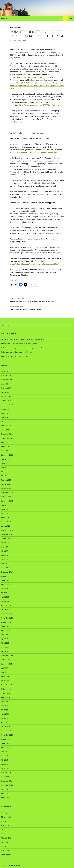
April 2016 (5, 714)
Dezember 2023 (7, 434)
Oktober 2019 (6, 576)
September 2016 (7, 693)
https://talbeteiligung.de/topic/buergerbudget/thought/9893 (34, 152)
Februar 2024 (6, 426)
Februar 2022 (6, 480)
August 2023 (6, 442)
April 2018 (5, 639)
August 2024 (6, 409)
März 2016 (5, 718)
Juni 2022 (5, 467)
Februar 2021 (6, 522)
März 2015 (5, 768)
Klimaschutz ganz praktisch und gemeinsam (37, 308)
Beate (26, 40)
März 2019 (5, 601)
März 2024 (5, 421)
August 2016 (6, 697)
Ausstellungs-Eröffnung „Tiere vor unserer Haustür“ (20, 344)
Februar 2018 (6, 647)
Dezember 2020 (7, 530)
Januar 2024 (6, 430)
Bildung (4, 813)
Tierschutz (5, 850)
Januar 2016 (6, 727)
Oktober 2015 (6, 739)
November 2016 (7, 685)
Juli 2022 (4, 463)
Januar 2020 (6, 568)
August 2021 (6, 505)
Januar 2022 (6, 484)
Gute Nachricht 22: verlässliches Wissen (16, 356)
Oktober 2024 (6, 401)
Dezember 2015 (7, 731)
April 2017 (5, 676)
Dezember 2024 (7, 396)
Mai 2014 (5, 789)
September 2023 (7, 438)
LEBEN (4, 19)
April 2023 (5, 447)
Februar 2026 (6, 375)
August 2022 (6, 459)
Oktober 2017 (6, 660)
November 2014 (7, 785)
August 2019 (6, 584)
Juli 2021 (4, 509)
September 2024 (7, 405)
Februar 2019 (6, 605)
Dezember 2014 (7, 781)
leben (3, 834)
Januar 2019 (6, 610)
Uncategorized (16, 28)
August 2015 (6, 747)
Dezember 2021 (7, 488)
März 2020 (5, 559)
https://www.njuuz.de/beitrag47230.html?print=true (40, 105)
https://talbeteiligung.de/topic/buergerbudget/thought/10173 (35, 264)
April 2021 (5, 518)
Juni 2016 (5, 706)
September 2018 (7, 626)
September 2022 (7, 455)
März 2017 (5, 681)
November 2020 (7, 534)
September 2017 (7, 664)
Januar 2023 (6, 451)
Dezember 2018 (7, 614)
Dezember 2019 (7, 572)
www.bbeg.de (28, 169)
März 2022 (5, 476)
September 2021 (7, 501)
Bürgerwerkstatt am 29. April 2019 (28, 77)
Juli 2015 (4, 752)
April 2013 (5, 798)
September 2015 (7, 743)
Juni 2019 (5, 589)
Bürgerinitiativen (7, 817)
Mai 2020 (5, 551)
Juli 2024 (4, 413)
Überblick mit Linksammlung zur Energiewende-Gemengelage (23, 339)
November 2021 (7, 493)
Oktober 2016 (6, 689)
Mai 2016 (5, 710)
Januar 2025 (6, 392)
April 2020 (5, 555)
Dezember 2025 (7, 380)
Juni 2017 (5, 672)
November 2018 (7, 618)
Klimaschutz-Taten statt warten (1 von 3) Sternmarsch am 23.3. (37, 300)
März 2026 (5, 371)
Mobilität (5, 842)
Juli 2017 (4, 668)
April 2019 (5, 597)
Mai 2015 (5, 760)
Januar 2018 (6, 651)
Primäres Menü (71, 19)
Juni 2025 (5, 384)
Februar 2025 (6, 388)
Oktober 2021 (6, 497)
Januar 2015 (6, 777)
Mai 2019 (5, 593)
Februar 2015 (6, 773)
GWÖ (3, 830)
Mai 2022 (5, 472)
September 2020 (7, 543)
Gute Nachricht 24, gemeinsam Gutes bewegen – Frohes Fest (23, 348)
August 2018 (6, 630)
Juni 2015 (5, 756)
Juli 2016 (4, 701)
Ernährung (5, 825)
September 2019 (7, 580)
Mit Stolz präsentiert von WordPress (12, 865)
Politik (4, 846)
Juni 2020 (5, 547)
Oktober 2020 (6, 538)
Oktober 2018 (6, 622)
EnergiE (4, 821)
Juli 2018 (4, 635)
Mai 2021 (5, 513)
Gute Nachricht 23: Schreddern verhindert (16, 352)
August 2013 (6, 793)
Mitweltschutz (6, 838)
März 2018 (5, 643)
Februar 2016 (6, 722)
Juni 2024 (5, 417)
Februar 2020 (6, 564)
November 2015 (7, 735)
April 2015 (5, 764)
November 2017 (7, 655)
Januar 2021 (6, 526)
